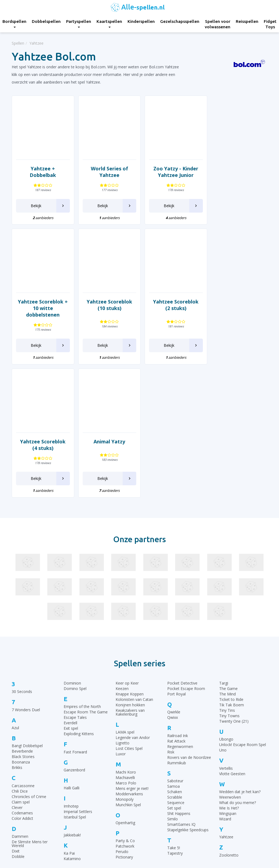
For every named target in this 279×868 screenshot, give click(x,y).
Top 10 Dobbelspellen (229, 790)
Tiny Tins (227, 577)
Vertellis (226, 635)
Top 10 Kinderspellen (228, 783)
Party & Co (125, 708)
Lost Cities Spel (129, 615)
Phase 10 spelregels (161, 837)
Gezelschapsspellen (180, 21)
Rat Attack (176, 608)
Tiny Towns (229, 583)
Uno (223, 617)
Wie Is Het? (229, 675)
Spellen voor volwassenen (218, 24)
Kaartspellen (109, 23)
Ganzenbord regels (160, 790)
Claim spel (21, 669)
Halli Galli (72, 655)
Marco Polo (126, 650)
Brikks (17, 634)
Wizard (225, 686)
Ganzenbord (74, 637)
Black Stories (23, 623)
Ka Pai (69, 720)
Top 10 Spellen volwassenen (235, 817)
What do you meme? (238, 669)
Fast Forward (75, 619)
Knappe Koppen (130, 561)
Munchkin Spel (128, 671)
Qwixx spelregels (158, 817)
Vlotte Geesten (232, 640)
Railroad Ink (178, 602)
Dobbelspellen (46, 21)
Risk (171, 619)
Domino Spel (75, 555)
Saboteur (175, 648)
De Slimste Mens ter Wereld (30, 711)
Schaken (175, 659)
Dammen (20, 703)
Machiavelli (125, 644)
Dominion (72, 550)
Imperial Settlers (78, 678)
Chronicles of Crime (29, 663)
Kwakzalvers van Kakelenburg (130, 579)
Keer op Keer (127, 550)
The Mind (227, 561)
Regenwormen (180, 613)
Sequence (176, 669)
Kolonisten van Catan (134, 566)
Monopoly (125, 666)
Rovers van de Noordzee (189, 624)
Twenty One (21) (234, 588)
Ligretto (123, 610)
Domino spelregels (160, 810)
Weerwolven (230, 664)
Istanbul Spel (75, 684)
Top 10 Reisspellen (226, 810)
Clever (17, 674)
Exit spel (71, 595)
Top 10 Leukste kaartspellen (235, 797)
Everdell (70, 590)
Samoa (173, 653)
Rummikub (177, 629)
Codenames (22, 680)
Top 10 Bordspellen (227, 769)
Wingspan (228, 680)
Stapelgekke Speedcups (188, 697)
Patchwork (125, 713)
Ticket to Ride (231, 566)
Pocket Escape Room (186, 555)
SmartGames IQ (181, 691)
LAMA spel (125, 599)
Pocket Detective (182, 550)
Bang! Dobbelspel (27, 613)
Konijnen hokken (130, 572)
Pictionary (124, 724)
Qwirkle (174, 579)
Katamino (72, 725)
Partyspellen (79, 23)
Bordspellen (88, 769)
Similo (173, 686)
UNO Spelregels (157, 783)
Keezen (122, 555)
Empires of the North (82, 573)
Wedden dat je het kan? (240, 659)
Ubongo (226, 606)
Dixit (16, 718)
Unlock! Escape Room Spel (243, 611)
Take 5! (174, 715)
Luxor (121, 621)
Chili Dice (20, 658)
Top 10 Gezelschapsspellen (234, 776)
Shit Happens (179, 680)
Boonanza (21, 629)
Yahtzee (226, 704)
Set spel (174, 675)
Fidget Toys (88, 824)
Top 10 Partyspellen (227, 803)
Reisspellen (247, 21)
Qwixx (173, 584)
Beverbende (22, 618)
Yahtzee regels (156, 803)
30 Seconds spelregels (163, 769)
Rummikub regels (159, 776)
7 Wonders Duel (26, 576)
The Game (228, 555)
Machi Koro (126, 639)
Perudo (122, 718)
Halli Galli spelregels (161, 797)
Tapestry (175, 720)
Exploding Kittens (79, 601)
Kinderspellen (141, 21)
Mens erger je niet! (132, 655)
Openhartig (125, 690)
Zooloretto (229, 722)
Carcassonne (23, 652)
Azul (15, 595)
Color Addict (22, 685)
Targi (224, 550)
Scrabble (175, 664)
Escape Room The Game (86, 579)
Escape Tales (75, 584)
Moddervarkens (129, 660)
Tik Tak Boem (232, 572)
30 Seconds (22, 558)
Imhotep (71, 673)
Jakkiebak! (72, 702)
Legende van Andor (133, 604)
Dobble (18, 723)
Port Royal (176, 561)
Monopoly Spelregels (162, 824)
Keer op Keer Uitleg (161, 831)
